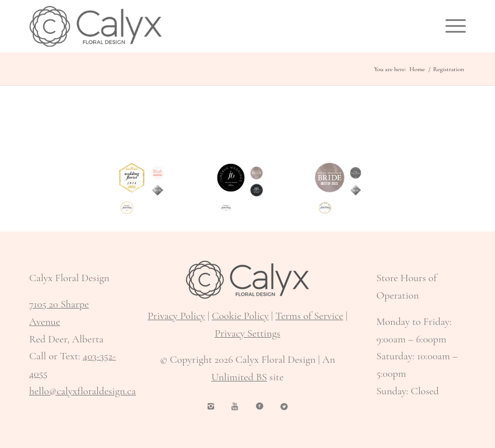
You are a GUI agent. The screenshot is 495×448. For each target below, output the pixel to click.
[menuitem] (450, 26)
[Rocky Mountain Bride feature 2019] (356, 190)
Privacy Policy (176, 316)
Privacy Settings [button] (247, 333)
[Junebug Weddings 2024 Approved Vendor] (231, 178)
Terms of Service (309, 316)
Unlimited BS (239, 377)
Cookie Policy (240, 316)
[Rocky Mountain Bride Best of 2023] (330, 178)
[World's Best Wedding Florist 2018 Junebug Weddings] (132, 178)
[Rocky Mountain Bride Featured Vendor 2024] (257, 173)
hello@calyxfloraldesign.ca (82, 391)
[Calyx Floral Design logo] (96, 26)
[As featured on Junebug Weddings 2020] (127, 208)
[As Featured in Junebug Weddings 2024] (226, 208)
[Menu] (450, 26)
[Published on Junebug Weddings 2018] (325, 208)
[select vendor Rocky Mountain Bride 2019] (158, 190)
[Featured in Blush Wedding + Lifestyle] (158, 173)
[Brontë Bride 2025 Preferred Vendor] (257, 190)
